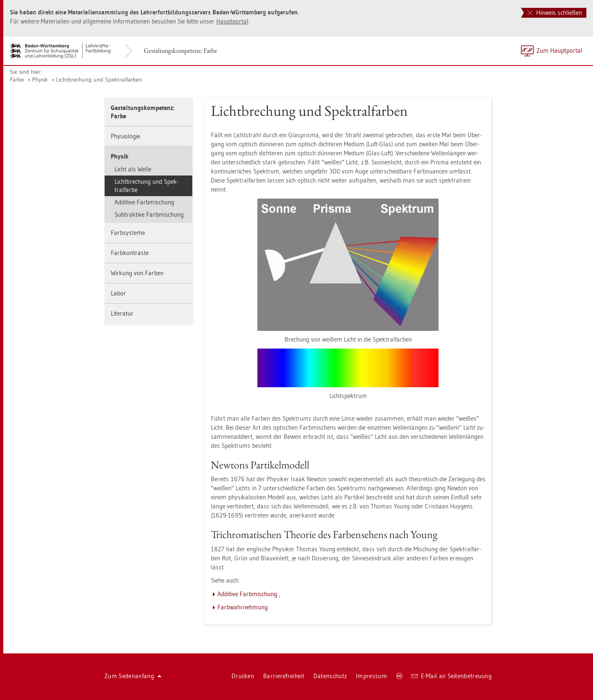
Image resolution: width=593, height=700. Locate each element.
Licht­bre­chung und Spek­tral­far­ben (99, 80)
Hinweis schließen (555, 13)
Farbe (17, 80)
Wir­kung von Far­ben (137, 273)
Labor (118, 293)
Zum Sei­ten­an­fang (133, 676)
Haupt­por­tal (232, 21)
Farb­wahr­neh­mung (243, 607)
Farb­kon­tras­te (130, 253)
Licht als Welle (133, 169)
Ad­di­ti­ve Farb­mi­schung (144, 202)
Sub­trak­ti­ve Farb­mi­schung (149, 214)
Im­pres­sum (371, 676)
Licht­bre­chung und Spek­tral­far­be (146, 186)
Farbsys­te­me (128, 233)
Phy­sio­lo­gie (125, 136)
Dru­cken (243, 676)
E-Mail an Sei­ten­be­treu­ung (452, 676)
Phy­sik (40, 80)
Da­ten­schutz (330, 676)
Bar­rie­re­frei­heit (284, 676)
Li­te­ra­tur (122, 313)
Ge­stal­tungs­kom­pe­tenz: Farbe (180, 50)
